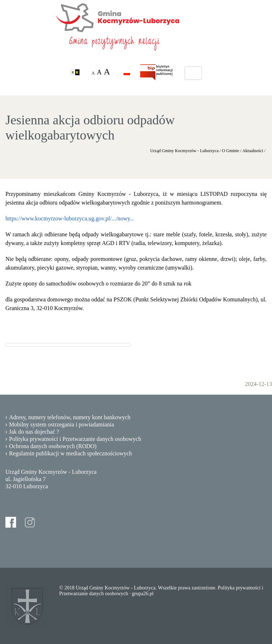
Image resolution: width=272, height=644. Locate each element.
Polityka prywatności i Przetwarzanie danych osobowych (75, 439)
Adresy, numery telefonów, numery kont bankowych (70, 417)
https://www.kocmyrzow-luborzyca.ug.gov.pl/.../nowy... (70, 218)
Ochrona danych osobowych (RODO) (53, 446)
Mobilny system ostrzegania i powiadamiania (62, 424)
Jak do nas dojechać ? (34, 432)
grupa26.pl (143, 594)
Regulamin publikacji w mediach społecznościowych (70, 453)
